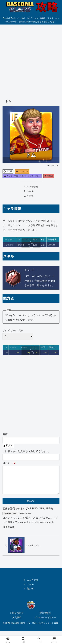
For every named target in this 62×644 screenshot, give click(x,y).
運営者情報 (45, 618)
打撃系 (49, 176)
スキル (30, 191)
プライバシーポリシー (45, 622)
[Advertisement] (31, 59)
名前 (5, 434)
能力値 (30, 196)
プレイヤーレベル (18, 335)
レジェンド (22, 171)
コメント (9, 463)
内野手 (8, 171)
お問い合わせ (17, 618)
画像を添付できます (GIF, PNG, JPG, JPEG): (28, 514)
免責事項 (17, 622)
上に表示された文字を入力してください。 (27, 451)
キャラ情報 (32, 187)
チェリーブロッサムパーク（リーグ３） (22, 176)
